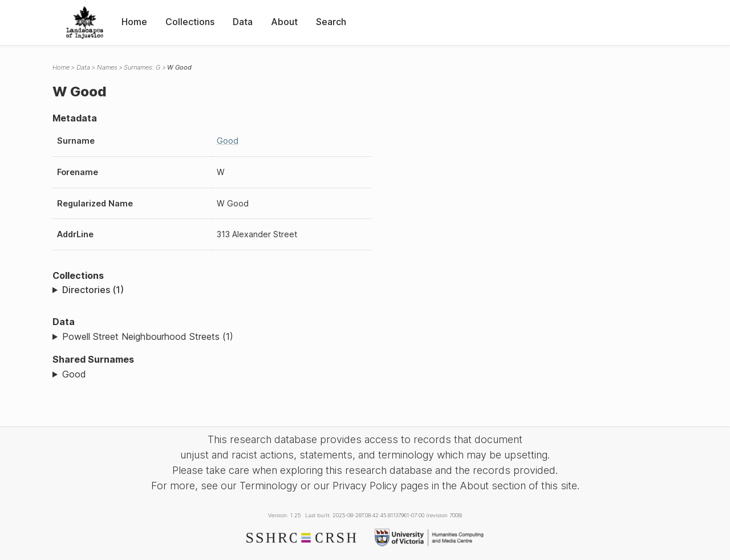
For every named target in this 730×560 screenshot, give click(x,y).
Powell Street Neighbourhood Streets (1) (148, 336)
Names (107, 67)
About (284, 22)
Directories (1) (93, 290)
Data (243, 22)
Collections (190, 22)
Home (134, 22)
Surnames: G (142, 67)
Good (228, 141)
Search (331, 22)
